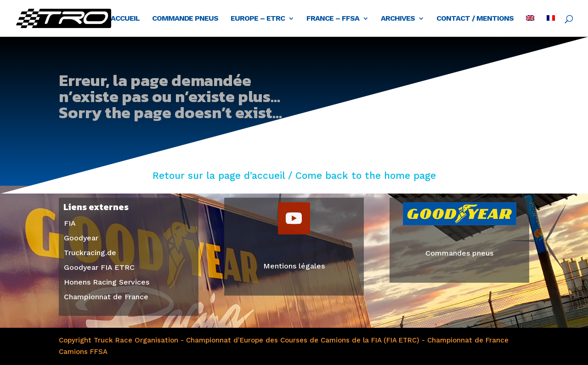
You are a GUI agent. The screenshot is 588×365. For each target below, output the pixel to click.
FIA (70, 223)
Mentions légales (294, 266)
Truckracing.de (90, 253)
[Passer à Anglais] (530, 26)
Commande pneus (185, 19)
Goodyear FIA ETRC (99, 267)
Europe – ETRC (258, 19)
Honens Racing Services (107, 282)
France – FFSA (333, 19)
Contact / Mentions (475, 19)
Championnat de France (106, 297)
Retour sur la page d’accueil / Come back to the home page (294, 175)
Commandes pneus (459, 253)
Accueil (125, 19)
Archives (398, 19)
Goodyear (81, 238)
